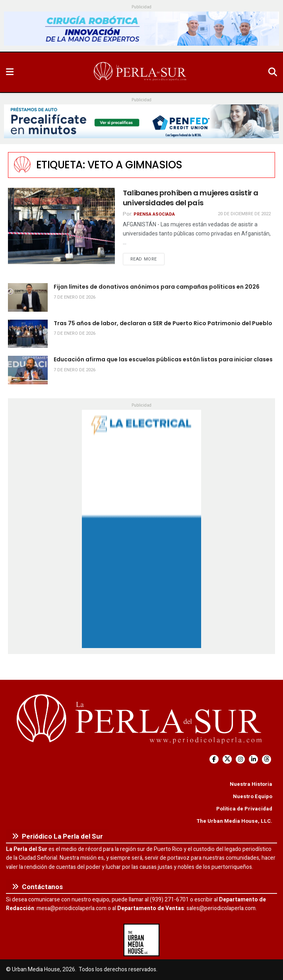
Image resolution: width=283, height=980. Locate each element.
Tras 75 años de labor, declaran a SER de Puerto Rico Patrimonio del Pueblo (163, 323)
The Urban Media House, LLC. (234, 821)
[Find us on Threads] (267, 759)
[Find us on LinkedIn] (253, 759)
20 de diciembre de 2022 (244, 214)
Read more (147, 259)
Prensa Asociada (154, 214)
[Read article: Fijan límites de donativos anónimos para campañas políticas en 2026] (28, 297)
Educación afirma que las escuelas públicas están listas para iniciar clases (163, 359)
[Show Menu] (10, 72)
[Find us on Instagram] (240, 759)
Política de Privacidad (244, 809)
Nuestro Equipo (253, 796)
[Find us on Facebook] (214, 759)
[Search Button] (273, 72)
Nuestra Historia (251, 784)
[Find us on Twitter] (227, 759)
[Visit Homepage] (141, 72)
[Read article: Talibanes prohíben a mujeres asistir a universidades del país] (61, 226)
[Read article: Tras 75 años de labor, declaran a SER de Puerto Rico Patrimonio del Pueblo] (28, 334)
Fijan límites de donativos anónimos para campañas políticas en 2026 (157, 287)
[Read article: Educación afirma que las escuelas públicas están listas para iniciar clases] (28, 370)
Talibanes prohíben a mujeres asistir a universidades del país (191, 198)
